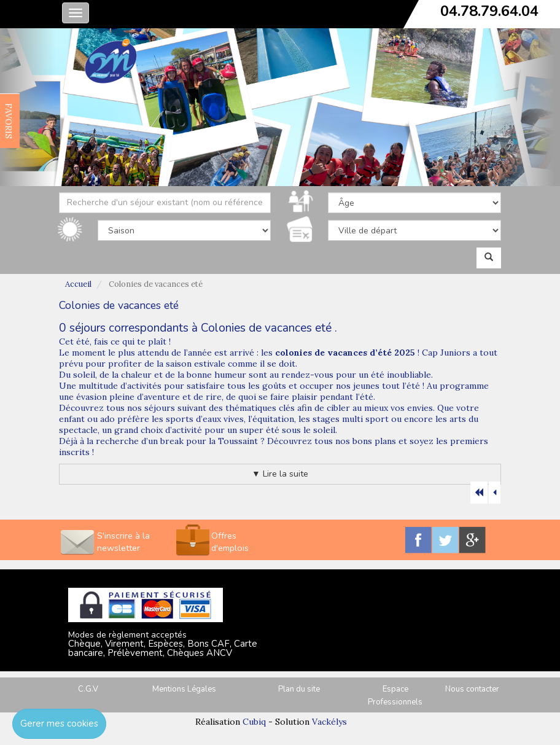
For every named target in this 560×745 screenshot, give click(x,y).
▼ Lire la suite (280, 474)
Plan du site (299, 689)
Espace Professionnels (395, 696)
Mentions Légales (184, 689)
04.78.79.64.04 (489, 11)
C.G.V (88, 689)
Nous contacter (472, 689)
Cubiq (254, 722)
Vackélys (329, 722)
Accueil (78, 284)
